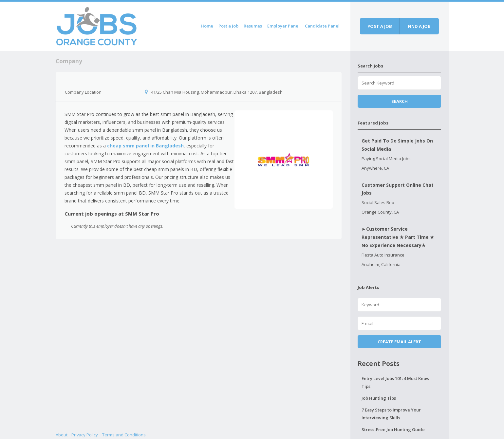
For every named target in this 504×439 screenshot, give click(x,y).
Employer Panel (283, 26)
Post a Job (228, 26)
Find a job (419, 26)
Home (207, 26)
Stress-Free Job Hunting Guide (393, 429)
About (62, 435)
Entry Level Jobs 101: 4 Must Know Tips (396, 382)
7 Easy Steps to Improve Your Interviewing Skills (391, 414)
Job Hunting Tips (379, 398)
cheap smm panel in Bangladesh (145, 146)
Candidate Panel (322, 26)
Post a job (380, 26)
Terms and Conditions (124, 435)
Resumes (253, 26)
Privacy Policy (85, 435)
